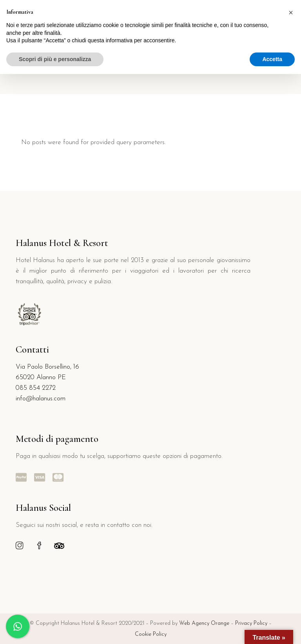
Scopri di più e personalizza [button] (55, 59)
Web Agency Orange (204, 623)
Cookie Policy (151, 634)
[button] (291, 13)
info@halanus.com (41, 399)
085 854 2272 (36, 388)
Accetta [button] (272, 59)
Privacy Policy (252, 623)
